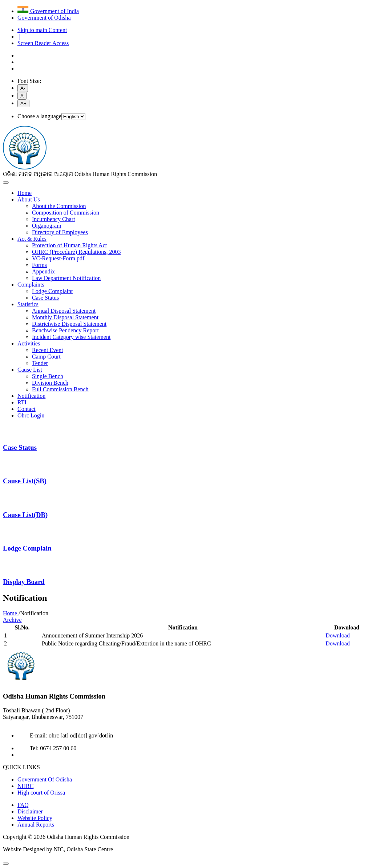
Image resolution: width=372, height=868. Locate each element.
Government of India (48, 11)
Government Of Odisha (45, 779)
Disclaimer (30, 811)
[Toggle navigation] (6, 183)
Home (11, 613)
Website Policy (35, 818)
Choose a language (39, 116)
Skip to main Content (42, 30)
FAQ (23, 805)
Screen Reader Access (43, 43)
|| (19, 37)
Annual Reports (36, 825)
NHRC (25, 786)
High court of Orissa (41, 793)
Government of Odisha (44, 18)
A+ (23, 103)
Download (338, 635)
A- (23, 88)
